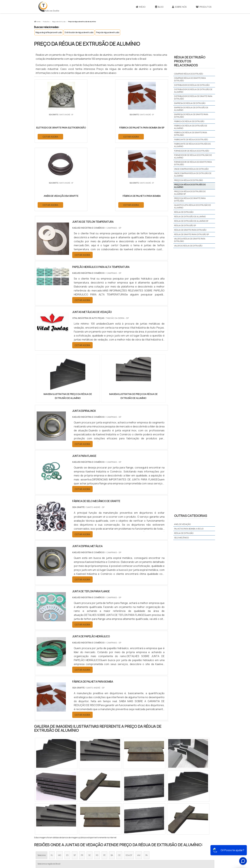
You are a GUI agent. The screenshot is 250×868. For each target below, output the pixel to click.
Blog (159, 7)
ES (67, 787)
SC (90, 787)
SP (75, 787)
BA (112, 787)
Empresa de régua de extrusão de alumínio (191, 109)
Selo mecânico (181, 538)
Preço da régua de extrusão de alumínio (190, 186)
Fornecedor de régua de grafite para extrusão (193, 163)
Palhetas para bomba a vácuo (189, 529)
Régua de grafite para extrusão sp (191, 234)
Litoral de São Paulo (141, 817)
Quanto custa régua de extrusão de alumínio (193, 206)
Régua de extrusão (184, 212)
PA (147, 787)
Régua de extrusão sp (185, 225)
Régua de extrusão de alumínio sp (191, 221)
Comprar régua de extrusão (189, 74)
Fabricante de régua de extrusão (191, 140)
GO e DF (129, 787)
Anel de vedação (182, 524)
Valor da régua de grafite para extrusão (190, 240)
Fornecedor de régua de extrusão (192, 151)
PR (82, 787)
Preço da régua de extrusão (108, 32)
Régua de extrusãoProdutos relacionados (190, 61)
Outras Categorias (191, 516)
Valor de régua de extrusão (188, 246)
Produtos (204, 7)
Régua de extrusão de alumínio (190, 217)
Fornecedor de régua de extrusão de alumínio (193, 156)
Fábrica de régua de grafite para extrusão (191, 134)
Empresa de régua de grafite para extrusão (191, 116)
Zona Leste (103, 817)
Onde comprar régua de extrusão (191, 169)
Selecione (42, 787)
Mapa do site (192, 846)
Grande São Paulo (120, 817)
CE (119, 787)
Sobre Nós (179, 7)
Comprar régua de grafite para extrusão (190, 79)
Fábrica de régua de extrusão (189, 121)
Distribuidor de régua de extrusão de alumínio (193, 91)
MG (60, 787)
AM (139, 787)
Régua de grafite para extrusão (49, 32)
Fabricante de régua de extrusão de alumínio (192, 145)
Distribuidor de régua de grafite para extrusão (193, 97)
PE (104, 787)
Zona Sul (89, 817)
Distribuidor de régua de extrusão (79, 32)
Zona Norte (60, 817)
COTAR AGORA (51, 136)
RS (97, 787)
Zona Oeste (75, 817)
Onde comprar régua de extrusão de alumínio (193, 175)
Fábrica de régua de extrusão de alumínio (191, 127)
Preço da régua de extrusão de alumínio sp (190, 193)
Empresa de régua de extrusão (190, 103)
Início (141, 7)
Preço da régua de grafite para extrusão (190, 200)
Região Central (44, 817)
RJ (52, 787)
